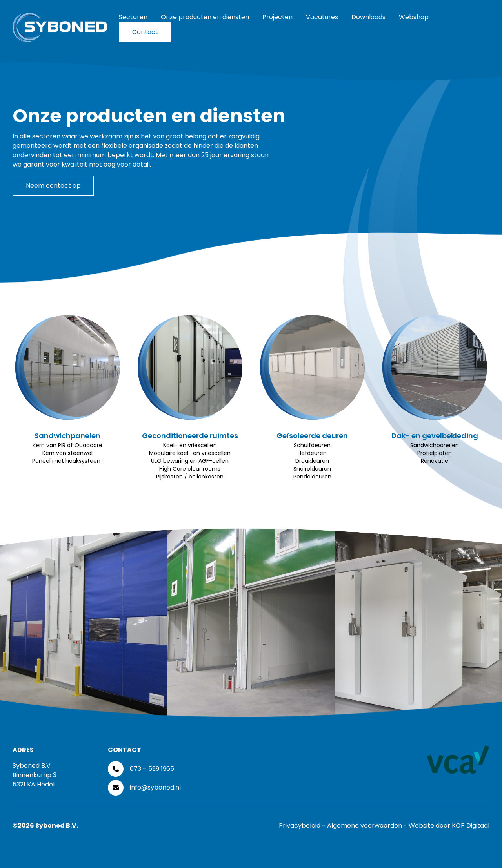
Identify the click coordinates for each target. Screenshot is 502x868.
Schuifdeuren (312, 445)
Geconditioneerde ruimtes (190, 436)
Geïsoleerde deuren (312, 436)
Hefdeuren (312, 453)
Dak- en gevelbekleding (435, 436)
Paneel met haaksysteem (67, 461)
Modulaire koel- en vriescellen (190, 453)
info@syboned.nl (155, 787)
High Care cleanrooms (190, 469)
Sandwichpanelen (67, 436)
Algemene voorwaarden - (368, 825)
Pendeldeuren (312, 477)
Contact (145, 32)
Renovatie (435, 461)
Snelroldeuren (312, 469)
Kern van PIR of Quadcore (67, 445)
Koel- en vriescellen (190, 445)
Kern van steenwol (67, 453)
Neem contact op (53, 186)
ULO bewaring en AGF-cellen (190, 461)
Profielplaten (435, 453)
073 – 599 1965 (152, 769)
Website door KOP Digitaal (449, 825)
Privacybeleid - (303, 825)
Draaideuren (312, 461)
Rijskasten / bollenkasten (190, 477)
